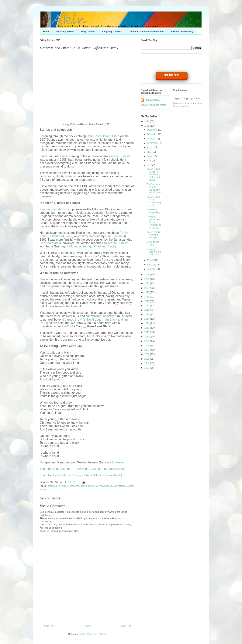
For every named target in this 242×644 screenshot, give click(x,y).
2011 (147, 332)
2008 (147, 346)
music (109, 486)
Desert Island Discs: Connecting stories (154, 201)
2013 (147, 323)
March (151, 260)
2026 (147, 121)
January (151, 269)
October (151, 139)
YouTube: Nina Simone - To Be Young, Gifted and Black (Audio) (82, 469)
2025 (147, 126)
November (153, 134)
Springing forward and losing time (154, 252)
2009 (147, 341)
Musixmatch (118, 462)
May (150, 161)
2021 (147, 288)
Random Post (172, 75)
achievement (54, 486)
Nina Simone (114, 236)
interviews (100, 486)
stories (130, 486)
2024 (147, 275)
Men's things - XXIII (154, 243)
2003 (147, 368)
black (64, 486)
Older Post (126, 626)
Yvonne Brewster (120, 156)
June (150, 156)
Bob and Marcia (50, 243)
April (150, 165)
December (153, 130)
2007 (147, 350)
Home (46, 32)
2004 (147, 363)
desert (84, 486)
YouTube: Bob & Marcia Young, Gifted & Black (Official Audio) (81, 475)
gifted (91, 486)
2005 (147, 359)
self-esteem (119, 486)
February (152, 265)
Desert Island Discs (106, 136)
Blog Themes (88, 32)
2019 (147, 297)
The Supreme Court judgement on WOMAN (154, 188)
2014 (147, 319)
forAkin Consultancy (182, 32)
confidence (74, 486)
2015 (147, 315)
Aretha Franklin (118, 243)
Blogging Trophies (112, 32)
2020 (147, 292)
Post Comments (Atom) (94, 634)
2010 (147, 337)
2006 (147, 354)
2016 (147, 310)
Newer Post (48, 626)
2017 (147, 306)
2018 (147, 301)
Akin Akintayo (152, 100)
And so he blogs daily (153, 211)
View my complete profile (153, 105)
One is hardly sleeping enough (153, 235)
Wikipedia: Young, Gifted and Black (91, 246)
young (43, 490)
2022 (147, 283)
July (149, 152)
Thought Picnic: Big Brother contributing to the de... (154, 222)
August (151, 147)
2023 (147, 279)
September (153, 143)
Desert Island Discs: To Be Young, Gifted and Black (79, 48)
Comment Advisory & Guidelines (146, 32)
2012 (147, 328)
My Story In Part (65, 32)
